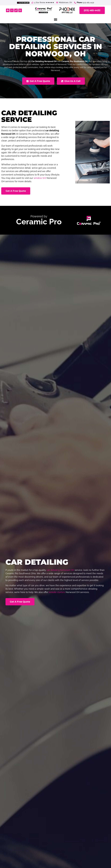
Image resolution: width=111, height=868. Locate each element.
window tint (40, 178)
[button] (56, 19)
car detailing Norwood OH (60, 570)
